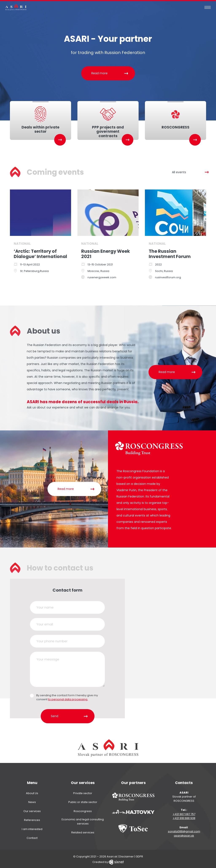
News (32, 801)
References (32, 819)
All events (179, 171)
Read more (99, 73)
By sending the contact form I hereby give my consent (67, 696)
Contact (32, 837)
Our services (32, 810)
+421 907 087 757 (184, 813)
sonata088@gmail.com (184, 831)
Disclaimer (126, 855)
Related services (83, 832)
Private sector (83, 792)
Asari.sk (112, 855)
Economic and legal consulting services (83, 821)
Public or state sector (83, 801)
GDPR (139, 855)
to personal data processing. (68, 698)
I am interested (32, 828)
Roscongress (83, 810)
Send (55, 715)
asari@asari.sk (184, 835)
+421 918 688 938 (184, 817)
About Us (32, 792)
